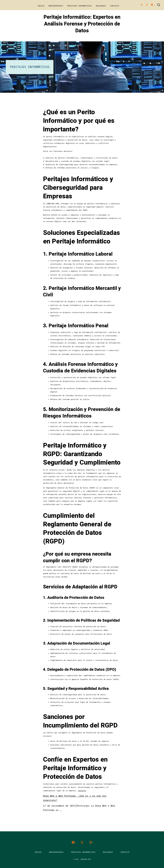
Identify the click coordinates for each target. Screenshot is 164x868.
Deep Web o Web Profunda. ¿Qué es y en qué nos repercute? (75, 798)
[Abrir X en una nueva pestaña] (147, 5)
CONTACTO (115, 6)
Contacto (82, 791)
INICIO (41, 6)
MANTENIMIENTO (56, 6)
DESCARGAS (101, 6)
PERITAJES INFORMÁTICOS (79, 6)
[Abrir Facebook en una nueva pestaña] (152, 5)
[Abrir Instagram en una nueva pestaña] (142, 5)
